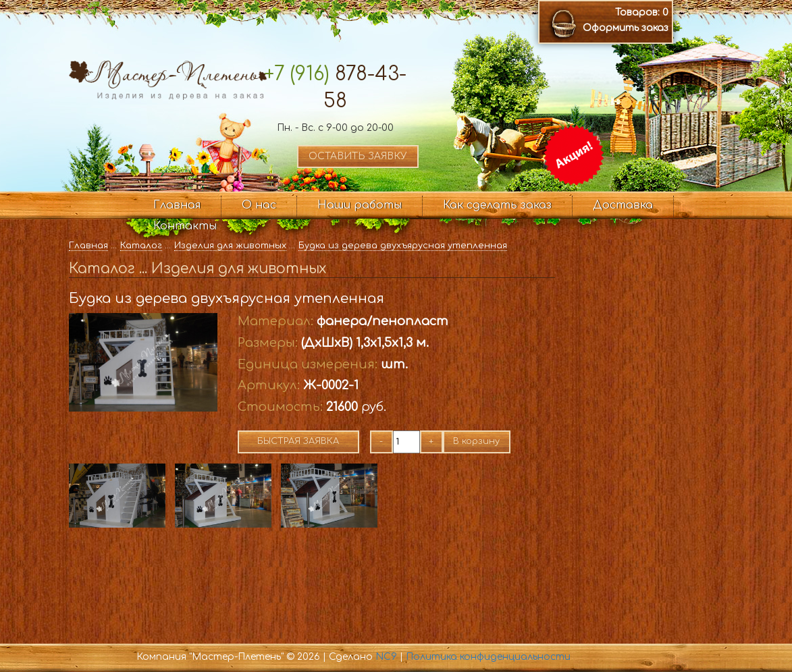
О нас (259, 205)
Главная (177, 205)
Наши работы (360, 205)
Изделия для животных (230, 246)
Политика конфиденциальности (488, 657)
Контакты (185, 226)
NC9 (386, 657)
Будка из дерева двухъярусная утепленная (403, 246)
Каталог (141, 246)
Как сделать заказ (497, 205)
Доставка (623, 205)
